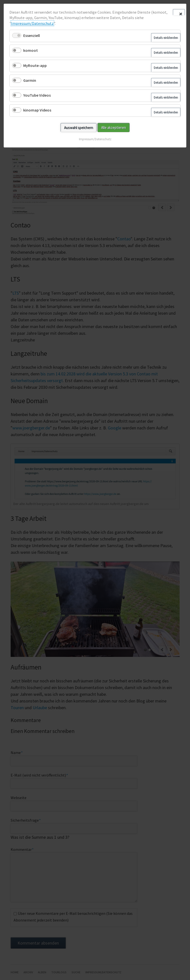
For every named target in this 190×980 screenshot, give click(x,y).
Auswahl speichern (79, 127)
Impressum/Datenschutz (32, 23)
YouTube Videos (37, 95)
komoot (31, 50)
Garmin (30, 80)
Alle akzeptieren (114, 127)
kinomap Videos (37, 110)
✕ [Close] (180, 13)
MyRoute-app (35, 65)
